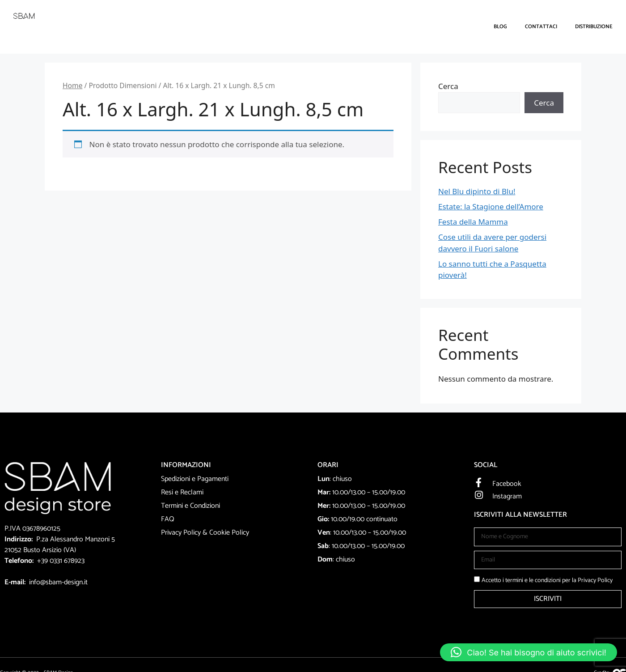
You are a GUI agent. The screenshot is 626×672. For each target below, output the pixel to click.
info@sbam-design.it (58, 582)
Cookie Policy (229, 533)
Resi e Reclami (182, 492)
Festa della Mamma (473, 222)
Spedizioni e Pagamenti (195, 479)
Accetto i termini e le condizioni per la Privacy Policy (547, 581)
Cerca (448, 86)
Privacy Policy (181, 533)
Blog (500, 27)
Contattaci (541, 27)
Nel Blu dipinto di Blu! (477, 191)
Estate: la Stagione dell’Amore (491, 206)
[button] (529, 652)
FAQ (168, 519)
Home (72, 85)
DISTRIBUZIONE (594, 27)
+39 (43, 561)
